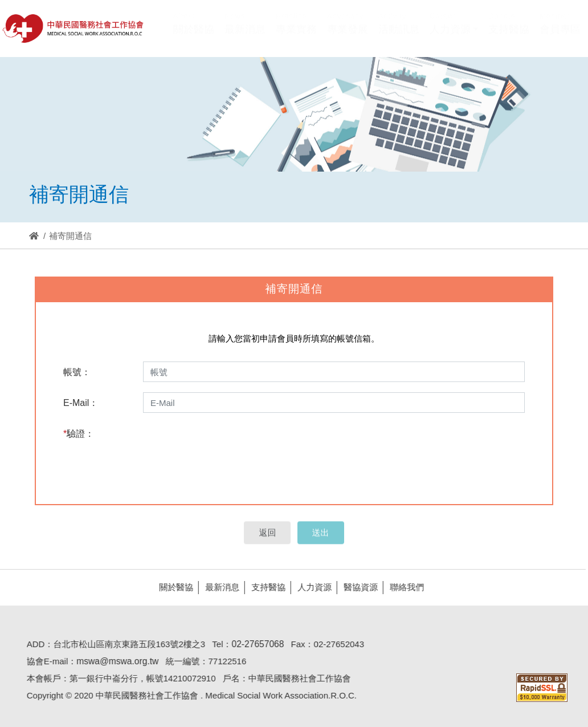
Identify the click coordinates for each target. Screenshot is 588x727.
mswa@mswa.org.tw (114, 661)
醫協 (73, 29)
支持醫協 (265, 587)
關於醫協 (173, 587)
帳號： (77, 372)
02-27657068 (254, 644)
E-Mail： (81, 403)
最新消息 (219, 587)
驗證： (79, 434)
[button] (454, 36)
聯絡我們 (403, 587)
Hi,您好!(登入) (484, 10)
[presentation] (230, 445)
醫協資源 (357, 587)
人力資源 (311, 587)
